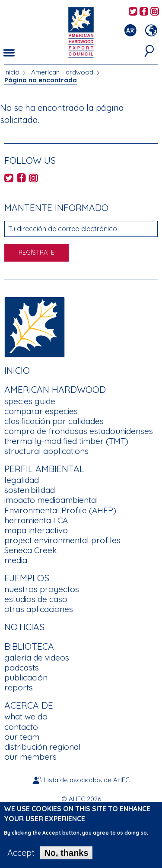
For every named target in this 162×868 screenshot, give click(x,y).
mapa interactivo (36, 530)
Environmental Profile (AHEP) (60, 510)
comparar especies (41, 411)
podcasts (22, 667)
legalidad (22, 480)
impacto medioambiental (51, 500)
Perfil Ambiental (44, 469)
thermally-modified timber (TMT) (66, 441)
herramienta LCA (36, 520)
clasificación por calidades (54, 421)
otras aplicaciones (39, 609)
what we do (26, 716)
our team (22, 737)
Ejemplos (27, 578)
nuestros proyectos (42, 589)
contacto (21, 727)
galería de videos (37, 657)
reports (19, 687)
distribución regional (43, 747)
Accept (21, 853)
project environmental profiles (62, 540)
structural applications (46, 451)
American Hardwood (62, 72)
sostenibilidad (30, 490)
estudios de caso (36, 599)
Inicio (12, 72)
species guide (30, 401)
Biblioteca (29, 646)
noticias (24, 627)
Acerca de (29, 705)
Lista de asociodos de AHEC (87, 780)
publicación (26, 677)
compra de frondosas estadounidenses (79, 431)
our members (30, 757)
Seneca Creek (30, 550)
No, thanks (66, 853)
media (16, 560)
